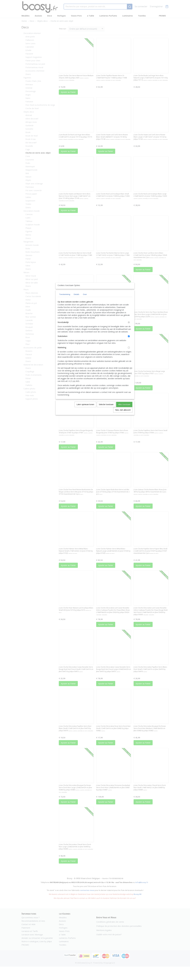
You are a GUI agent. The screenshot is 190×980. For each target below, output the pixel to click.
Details (76, 300)
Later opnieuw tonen (85, 410)
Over (85, 300)
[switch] (129, 328)
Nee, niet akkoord (123, 416)
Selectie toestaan (106, 410)
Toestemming (65, 300)
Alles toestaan (124, 410)
